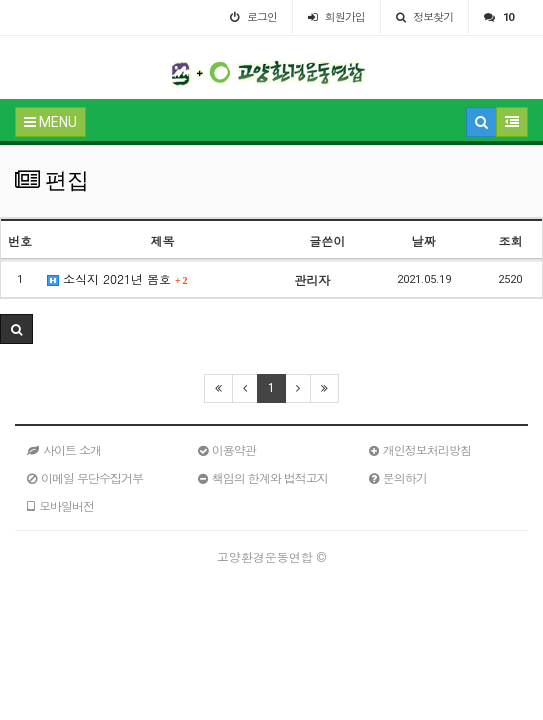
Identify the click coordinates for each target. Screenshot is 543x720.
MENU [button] (50, 122)
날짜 (424, 240)
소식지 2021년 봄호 (117, 278)
